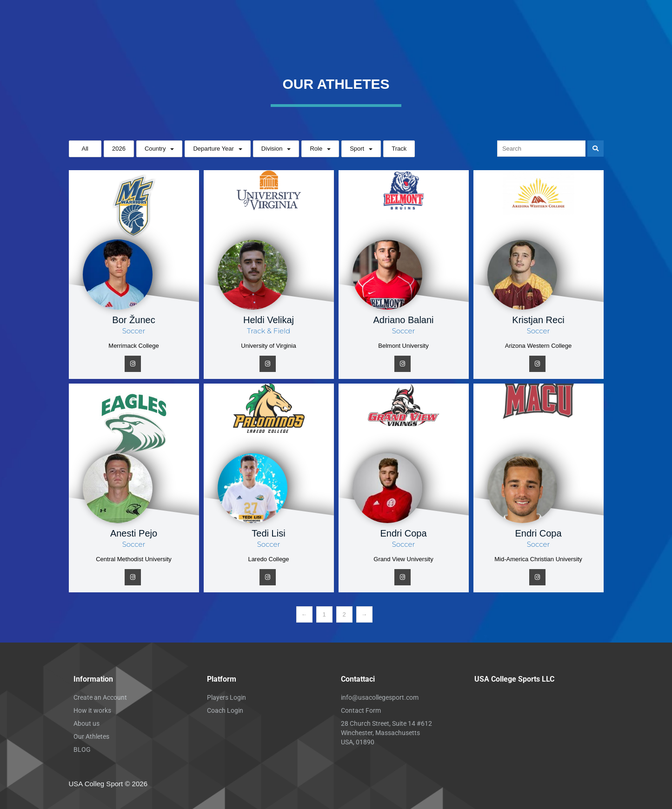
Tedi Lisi (268, 533)
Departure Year (213, 149)
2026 (119, 149)
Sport (357, 149)
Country (155, 149)
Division (272, 149)
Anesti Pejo (134, 533)
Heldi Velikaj (269, 320)
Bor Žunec (133, 320)
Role (316, 149)
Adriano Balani (403, 320)
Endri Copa (403, 533)
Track (399, 149)
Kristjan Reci (538, 320)
